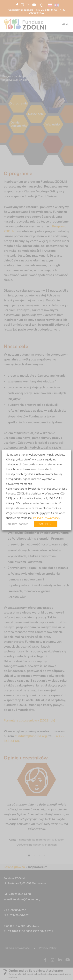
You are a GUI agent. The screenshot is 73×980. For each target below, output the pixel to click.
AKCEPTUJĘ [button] (46, 524)
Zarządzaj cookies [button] (17, 524)
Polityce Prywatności (46, 518)
